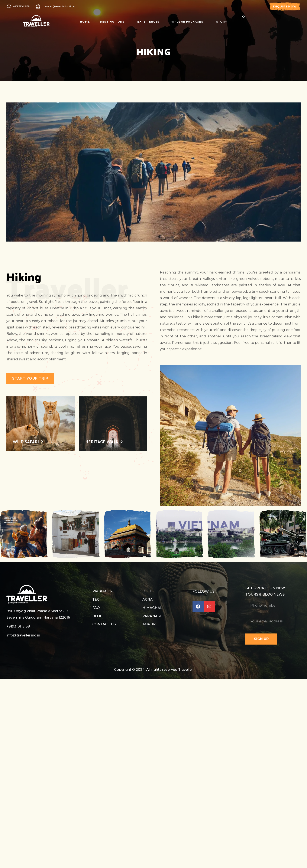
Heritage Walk (102, 442)
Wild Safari (26, 442)
